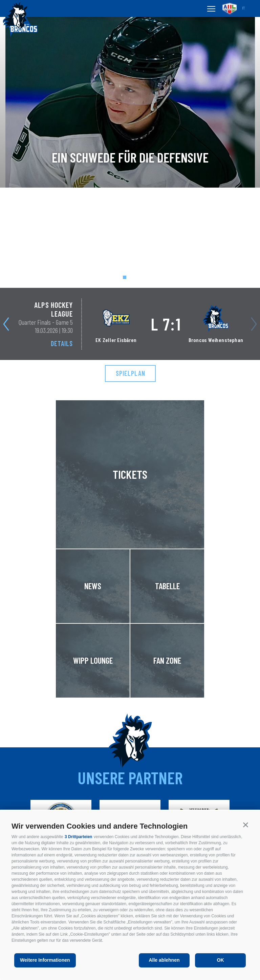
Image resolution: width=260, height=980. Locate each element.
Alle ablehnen (164, 960)
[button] (246, 825)
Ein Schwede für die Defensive (130, 157)
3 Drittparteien (78, 837)
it (243, 8)
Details (62, 343)
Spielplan (131, 373)
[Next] (7, 324)
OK (221, 960)
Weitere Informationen (45, 960)
